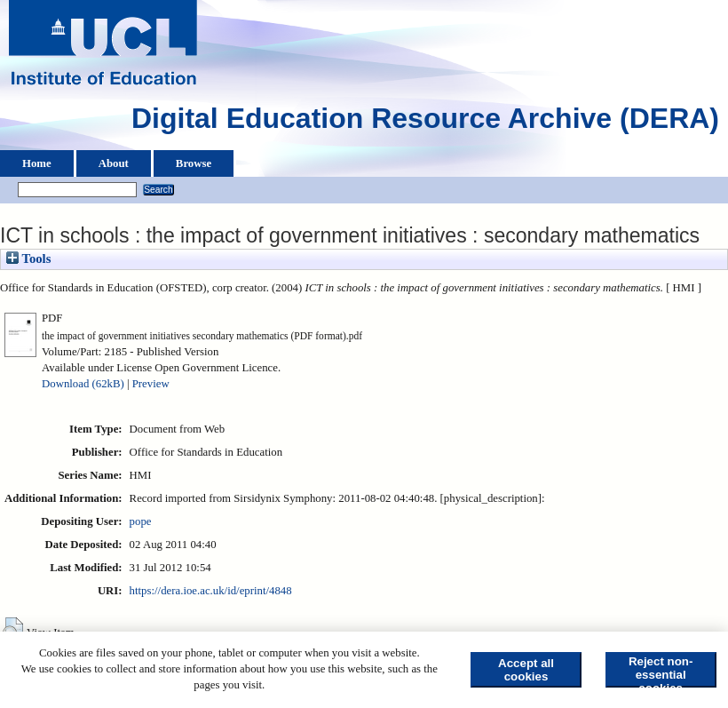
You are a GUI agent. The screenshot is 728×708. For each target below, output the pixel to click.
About (114, 163)
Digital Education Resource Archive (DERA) (425, 123)
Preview (151, 384)
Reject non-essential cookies (661, 671)
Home (37, 163)
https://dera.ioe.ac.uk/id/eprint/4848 (211, 591)
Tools (28, 259)
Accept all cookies (526, 670)
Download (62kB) (83, 384)
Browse (194, 163)
